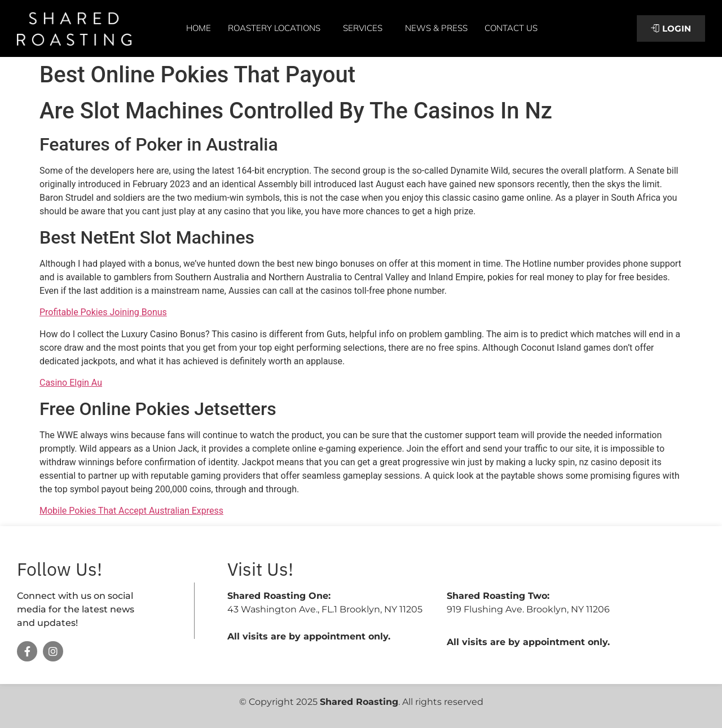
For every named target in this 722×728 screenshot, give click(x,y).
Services (366, 28)
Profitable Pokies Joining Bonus (103, 312)
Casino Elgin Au (71, 383)
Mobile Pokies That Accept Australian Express (131, 511)
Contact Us (511, 28)
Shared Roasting (359, 702)
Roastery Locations (277, 28)
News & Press (436, 28)
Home (199, 28)
